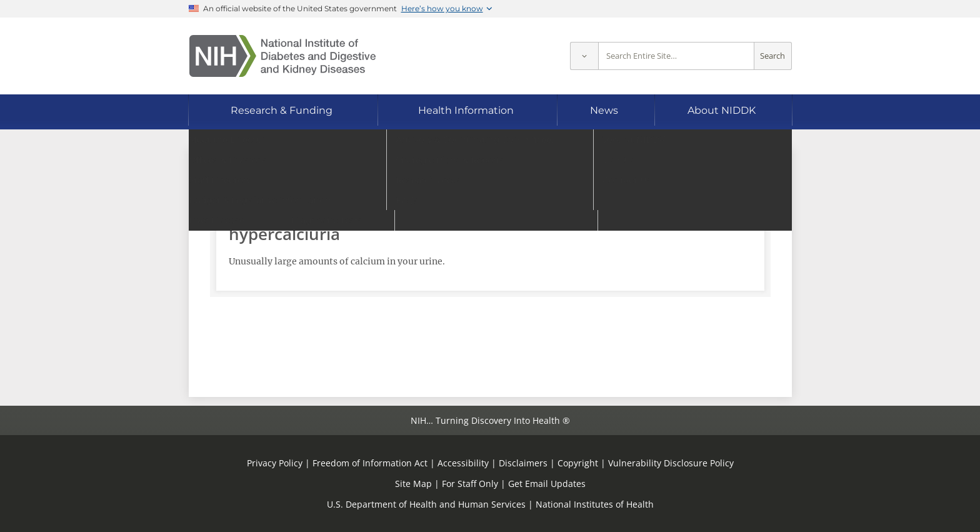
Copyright (578, 463)
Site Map (413, 484)
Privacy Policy (275, 463)
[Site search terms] (676, 56)
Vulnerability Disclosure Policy (671, 463)
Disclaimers (523, 463)
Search (772, 56)
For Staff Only (470, 484)
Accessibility (463, 463)
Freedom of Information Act (370, 463)
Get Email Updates (547, 484)
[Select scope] (584, 56)
